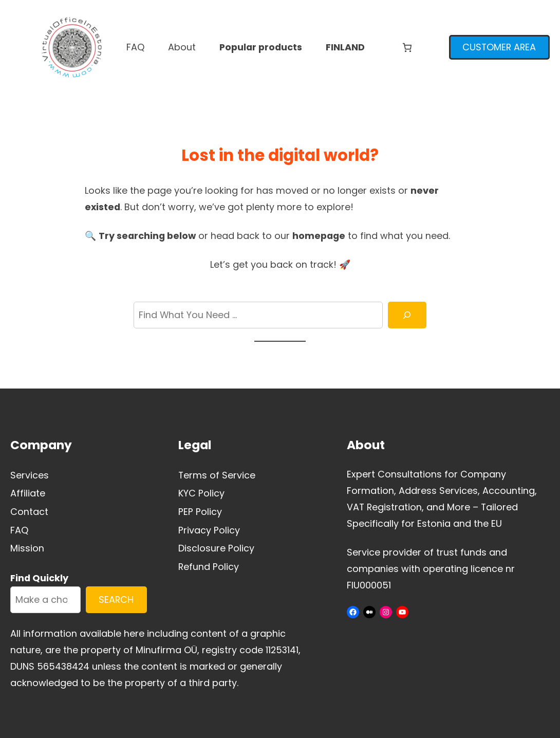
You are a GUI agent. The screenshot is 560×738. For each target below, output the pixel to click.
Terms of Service (217, 475)
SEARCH (116, 599)
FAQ (19, 530)
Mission (27, 548)
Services (30, 475)
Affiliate (28, 493)
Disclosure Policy (216, 548)
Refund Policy (209, 567)
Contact (29, 512)
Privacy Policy (209, 530)
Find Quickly (39, 578)
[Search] (407, 315)
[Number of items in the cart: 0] (407, 48)
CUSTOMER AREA (499, 47)
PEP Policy (200, 512)
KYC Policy (201, 493)
